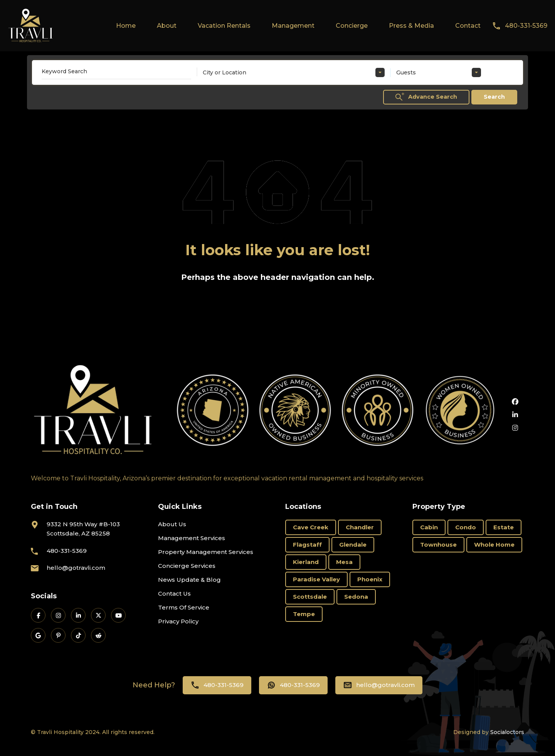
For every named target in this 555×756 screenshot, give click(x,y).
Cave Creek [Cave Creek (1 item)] (311, 527)
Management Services (192, 538)
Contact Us (174, 594)
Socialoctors (507, 732)
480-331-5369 (526, 26)
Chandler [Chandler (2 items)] (360, 527)
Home (126, 26)
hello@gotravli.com (76, 568)
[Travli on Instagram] (58, 615)
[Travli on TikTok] (78, 635)
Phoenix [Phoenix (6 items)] (370, 579)
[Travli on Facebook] (38, 615)
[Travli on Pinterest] (58, 635)
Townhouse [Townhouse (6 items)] (438, 545)
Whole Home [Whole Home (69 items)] (494, 545)
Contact (468, 26)
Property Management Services (206, 552)
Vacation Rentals (224, 26)
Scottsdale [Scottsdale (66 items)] (310, 597)
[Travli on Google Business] (38, 635)
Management (293, 26)
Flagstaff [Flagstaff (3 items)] (307, 545)
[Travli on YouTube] (118, 615)
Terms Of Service (184, 607)
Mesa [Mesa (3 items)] (344, 562)
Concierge (352, 26)
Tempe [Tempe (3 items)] (304, 614)
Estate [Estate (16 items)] (504, 527)
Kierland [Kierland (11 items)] (306, 562)
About (167, 26)
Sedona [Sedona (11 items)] (356, 597)
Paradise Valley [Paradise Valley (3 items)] (316, 579)
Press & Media (411, 26)
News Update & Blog (189, 580)
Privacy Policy (178, 621)
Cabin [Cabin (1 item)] (429, 527)
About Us (172, 524)
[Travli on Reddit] (98, 635)
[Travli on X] (98, 615)
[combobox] (294, 72)
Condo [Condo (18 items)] (466, 527)
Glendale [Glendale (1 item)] (353, 545)
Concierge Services (187, 566)
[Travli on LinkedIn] (78, 615)
